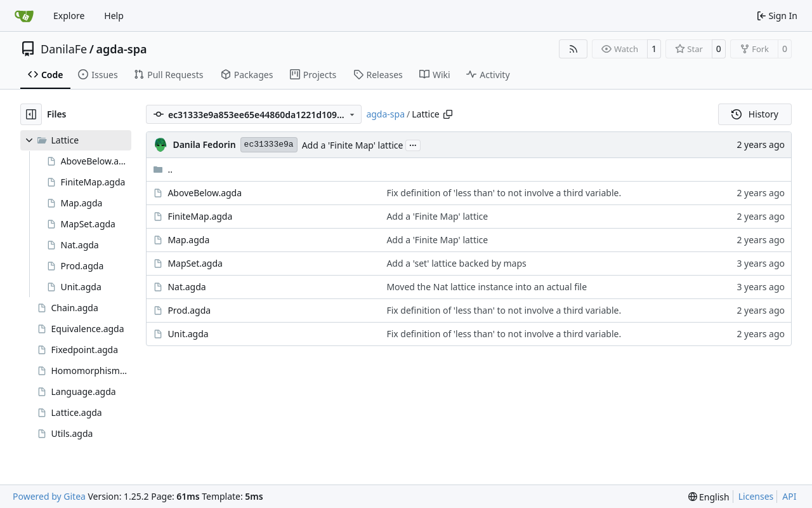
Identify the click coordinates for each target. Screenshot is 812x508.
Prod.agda (189, 310)
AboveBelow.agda (205, 193)
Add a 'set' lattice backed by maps (456, 263)
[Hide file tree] (31, 114)
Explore (69, 16)
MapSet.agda (195, 263)
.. (163, 169)
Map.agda (188, 240)
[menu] (709, 497)
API (789, 496)
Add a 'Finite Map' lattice (353, 145)
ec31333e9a (269, 144)
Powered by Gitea (49, 496)
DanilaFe (64, 49)
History (755, 114)
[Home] (24, 16)
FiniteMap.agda (200, 216)
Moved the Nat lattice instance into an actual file (487, 287)
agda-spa (121, 49)
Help (114, 16)
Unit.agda (188, 334)
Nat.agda (187, 287)
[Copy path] (448, 114)
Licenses (756, 496)
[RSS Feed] (573, 49)
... (413, 144)
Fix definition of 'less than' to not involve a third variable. (504, 193)
